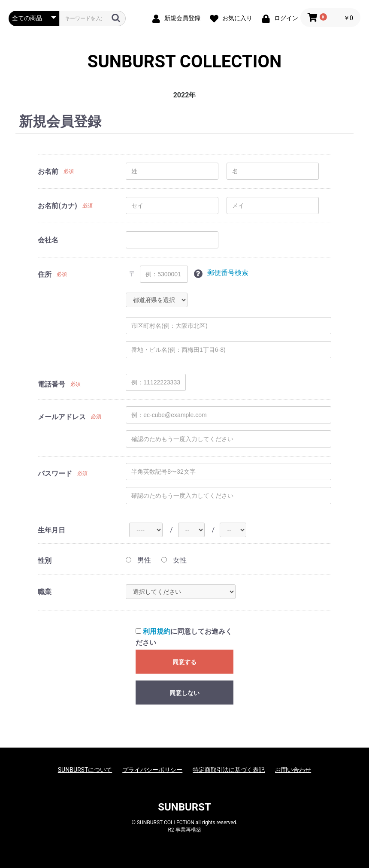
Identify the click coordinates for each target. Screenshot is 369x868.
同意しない (184, 693)
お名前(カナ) (57, 206)
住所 (45, 274)
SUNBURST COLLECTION (184, 62)
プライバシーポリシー (152, 770)
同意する (184, 662)
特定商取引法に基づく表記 (229, 770)
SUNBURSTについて (85, 770)
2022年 (185, 95)
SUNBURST (184, 807)
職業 (45, 592)
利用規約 (157, 631)
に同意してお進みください (184, 637)
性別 (45, 561)
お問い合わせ (293, 770)
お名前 (48, 171)
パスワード (55, 473)
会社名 (48, 240)
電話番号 (51, 384)
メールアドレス (62, 417)
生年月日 (51, 530)
